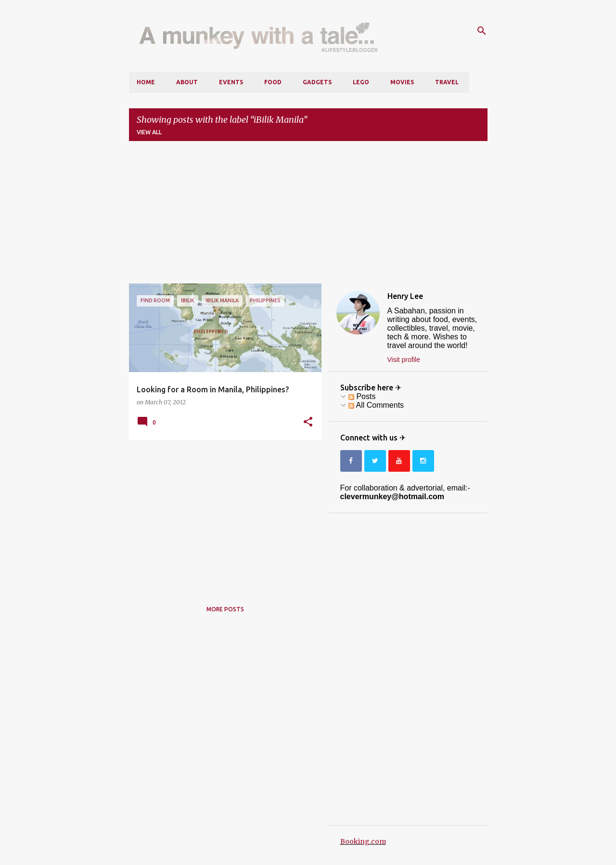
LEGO (361, 82)
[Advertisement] (308, 216)
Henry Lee (405, 296)
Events (231, 82)
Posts (362, 396)
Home (146, 82)
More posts (225, 609)
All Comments (376, 405)
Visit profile (404, 360)
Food (273, 82)
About (187, 82)
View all (149, 132)
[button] (308, 422)
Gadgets (317, 82)
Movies (402, 82)
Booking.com (363, 841)
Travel (447, 82)
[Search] (482, 31)
